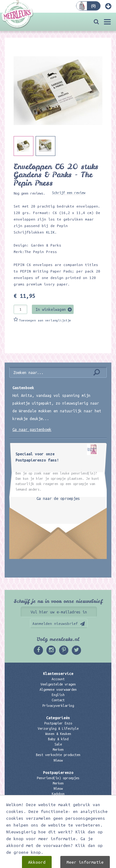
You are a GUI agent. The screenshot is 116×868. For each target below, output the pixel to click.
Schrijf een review (69, 193)
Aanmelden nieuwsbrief (55, 623)
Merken (58, 750)
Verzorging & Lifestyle (58, 728)
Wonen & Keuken (58, 734)
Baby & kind (58, 739)
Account (58, 679)
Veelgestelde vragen (58, 684)
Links (58, 799)
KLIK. (52, 232)
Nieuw (58, 760)
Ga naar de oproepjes (58, 498)
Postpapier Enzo (58, 723)
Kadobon (58, 794)
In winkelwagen (51, 309)
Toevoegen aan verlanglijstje (45, 320)
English (58, 695)
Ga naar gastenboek (32, 429)
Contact (58, 700)
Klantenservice (58, 673)
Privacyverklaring (58, 706)
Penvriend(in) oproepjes (58, 778)
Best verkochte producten (58, 755)
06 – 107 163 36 (58, 827)
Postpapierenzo (58, 772)
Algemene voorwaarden (58, 690)
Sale (58, 744)
